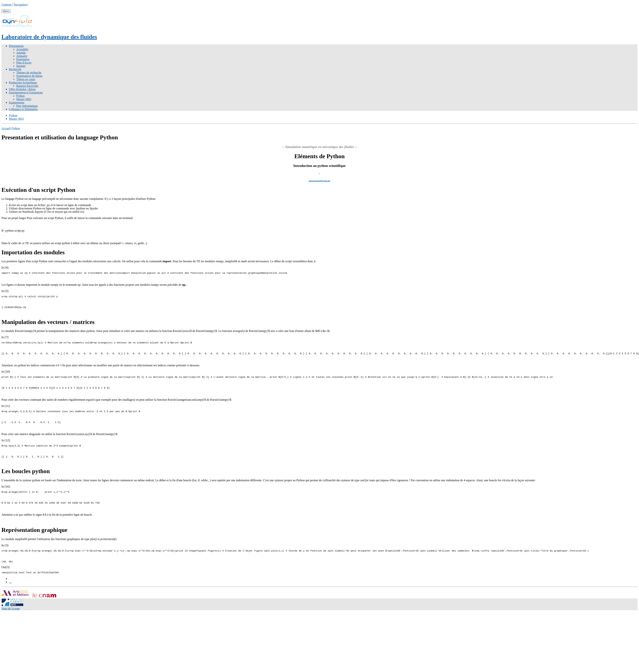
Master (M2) (24, 99)
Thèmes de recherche (29, 73)
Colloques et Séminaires (23, 109)
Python (20, 96)
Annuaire (22, 56)
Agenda (21, 53)
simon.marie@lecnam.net (320, 181)
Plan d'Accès (24, 63)
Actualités (22, 49)
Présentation (16, 46)
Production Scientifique (23, 83)
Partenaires (23, 59)
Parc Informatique (27, 106)
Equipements (17, 102)
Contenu (6, 5)
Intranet (21, 66)
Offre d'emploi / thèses (22, 89)
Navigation (20, 5)
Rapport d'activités (27, 86)
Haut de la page (11, 617)
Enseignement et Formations (26, 93)
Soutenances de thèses (29, 76)
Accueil (6, 128)
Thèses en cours (26, 79)
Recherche (15, 69)
